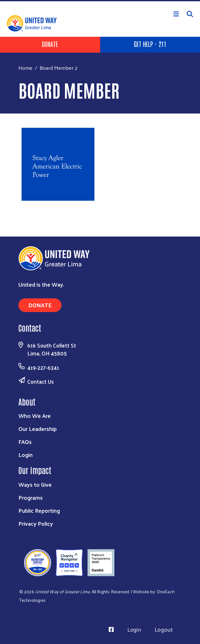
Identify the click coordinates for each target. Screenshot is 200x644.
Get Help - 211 (150, 44)
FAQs (25, 442)
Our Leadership (38, 429)
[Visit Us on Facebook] (111, 629)
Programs (31, 497)
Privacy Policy (36, 523)
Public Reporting (39, 510)
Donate (50, 44)
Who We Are (35, 416)
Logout (164, 629)
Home (25, 68)
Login (26, 455)
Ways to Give (35, 484)
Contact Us (41, 381)
